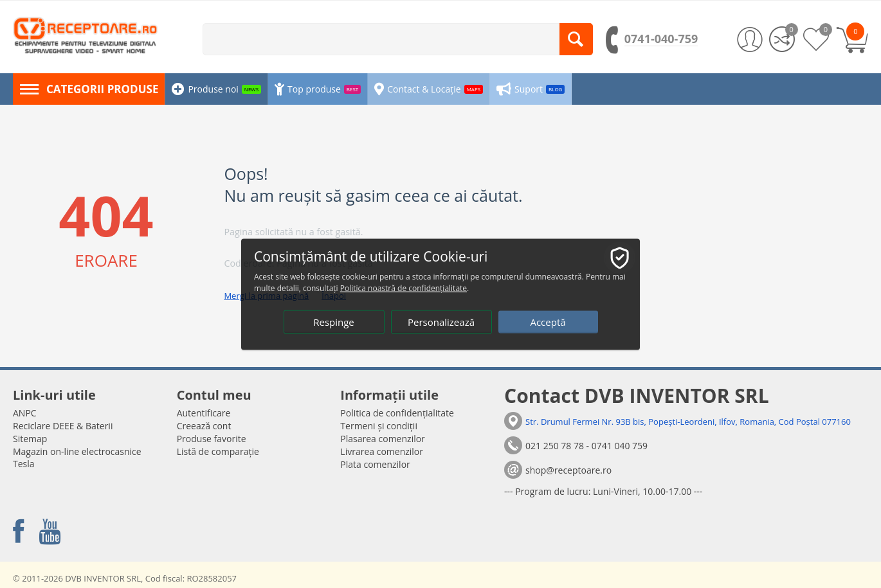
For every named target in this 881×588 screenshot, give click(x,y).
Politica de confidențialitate (397, 413)
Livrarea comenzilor (382, 451)
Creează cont (204, 426)
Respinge (334, 321)
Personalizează (441, 321)
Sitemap (30, 439)
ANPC (25, 413)
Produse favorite (212, 439)
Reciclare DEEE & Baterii (63, 426)
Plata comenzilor (375, 464)
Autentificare (204, 413)
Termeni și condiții (379, 426)
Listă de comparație (218, 451)
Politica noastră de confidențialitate (404, 288)
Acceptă (548, 321)
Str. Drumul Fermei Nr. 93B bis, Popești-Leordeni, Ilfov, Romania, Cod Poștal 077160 (688, 422)
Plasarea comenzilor (383, 439)
